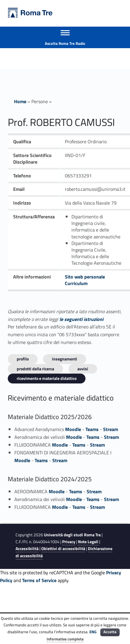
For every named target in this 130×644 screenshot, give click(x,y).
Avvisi (83, 369)
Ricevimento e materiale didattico (47, 378)
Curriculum (76, 283)
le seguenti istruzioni (81, 319)
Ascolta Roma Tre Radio (65, 43)
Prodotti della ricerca (35, 369)
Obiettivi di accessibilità (63, 549)
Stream (111, 429)
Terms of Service (39, 580)
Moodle (73, 429)
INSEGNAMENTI (65, 359)
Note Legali (88, 542)
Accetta (110, 632)
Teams (92, 429)
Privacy (69, 542)
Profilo (23, 359)
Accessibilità (27, 549)
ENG (93, 632)
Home (20, 101)
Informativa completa (65, 639)
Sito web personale (85, 277)
